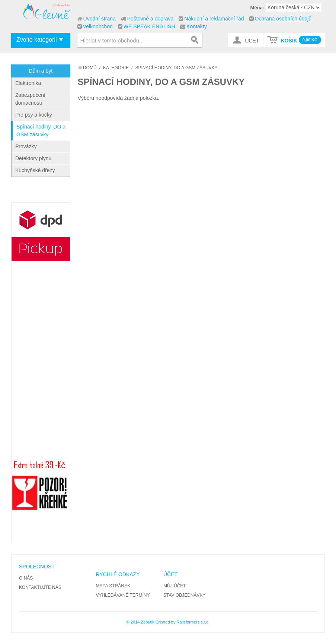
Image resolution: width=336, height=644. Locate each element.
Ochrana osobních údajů (283, 19)
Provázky (26, 146)
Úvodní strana (100, 19)
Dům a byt (41, 71)
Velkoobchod (98, 26)
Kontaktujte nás (40, 587)
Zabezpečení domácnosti (30, 99)
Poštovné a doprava (151, 19)
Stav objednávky (185, 595)
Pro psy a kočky (34, 115)
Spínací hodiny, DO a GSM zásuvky (41, 131)
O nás (26, 578)
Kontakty (196, 26)
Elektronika (28, 83)
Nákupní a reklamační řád (214, 19)
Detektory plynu (33, 158)
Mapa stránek (113, 586)
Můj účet (175, 586)
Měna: (257, 8)
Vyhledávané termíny (123, 595)
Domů (87, 68)
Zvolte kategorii (37, 40)
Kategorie (116, 68)
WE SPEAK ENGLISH (149, 26)
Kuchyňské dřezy (35, 170)
